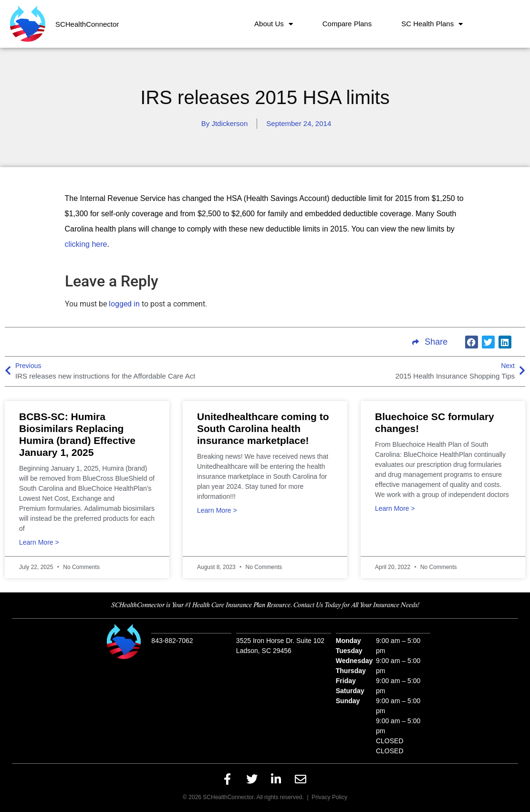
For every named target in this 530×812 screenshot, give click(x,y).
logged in (124, 304)
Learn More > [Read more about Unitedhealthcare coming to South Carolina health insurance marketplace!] (217, 511)
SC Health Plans (432, 24)
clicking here (86, 244)
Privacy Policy (329, 797)
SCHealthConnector (87, 24)
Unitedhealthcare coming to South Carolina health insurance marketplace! (263, 428)
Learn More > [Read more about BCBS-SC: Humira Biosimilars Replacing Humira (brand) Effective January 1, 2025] (39, 543)
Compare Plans (347, 24)
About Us (274, 24)
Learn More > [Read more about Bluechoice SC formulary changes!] (395, 509)
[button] (472, 342)
